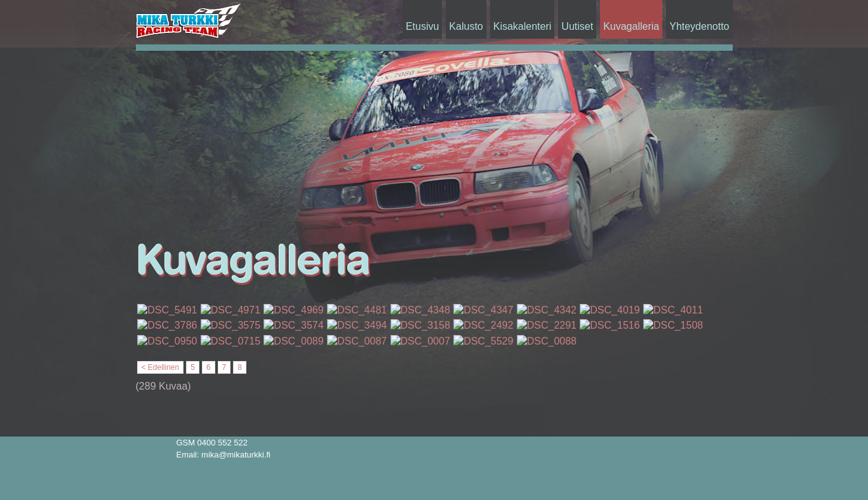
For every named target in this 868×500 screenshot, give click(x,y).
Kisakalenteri (523, 26)
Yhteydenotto (699, 26)
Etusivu (422, 26)
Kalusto (466, 26)
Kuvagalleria (631, 26)
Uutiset (577, 26)
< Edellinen (161, 367)
